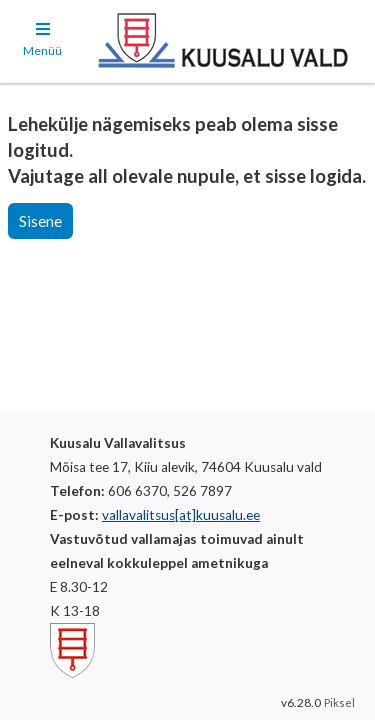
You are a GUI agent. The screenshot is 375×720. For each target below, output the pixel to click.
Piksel (339, 702)
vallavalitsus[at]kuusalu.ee (181, 515)
